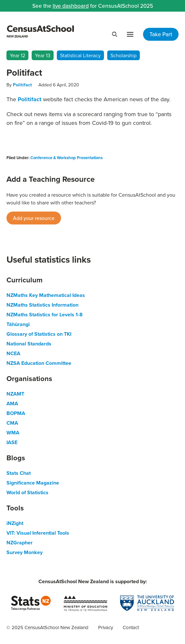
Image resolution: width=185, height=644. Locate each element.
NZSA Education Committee (39, 363)
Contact (131, 627)
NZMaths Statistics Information (42, 305)
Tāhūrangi (18, 324)
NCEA (13, 353)
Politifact (22, 85)
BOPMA (16, 413)
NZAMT (15, 394)
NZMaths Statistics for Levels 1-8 (45, 315)
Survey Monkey (25, 552)
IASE (12, 442)
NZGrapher (20, 543)
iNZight (15, 523)
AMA (12, 404)
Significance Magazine (33, 483)
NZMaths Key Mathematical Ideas (46, 295)
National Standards (29, 344)
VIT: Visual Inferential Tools (38, 533)
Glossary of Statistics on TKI (39, 334)
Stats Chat (19, 473)
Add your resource (34, 218)
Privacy (106, 627)
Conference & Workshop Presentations (67, 158)
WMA (13, 433)
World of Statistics (27, 492)
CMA (12, 423)
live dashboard (71, 6)
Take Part (161, 34)
